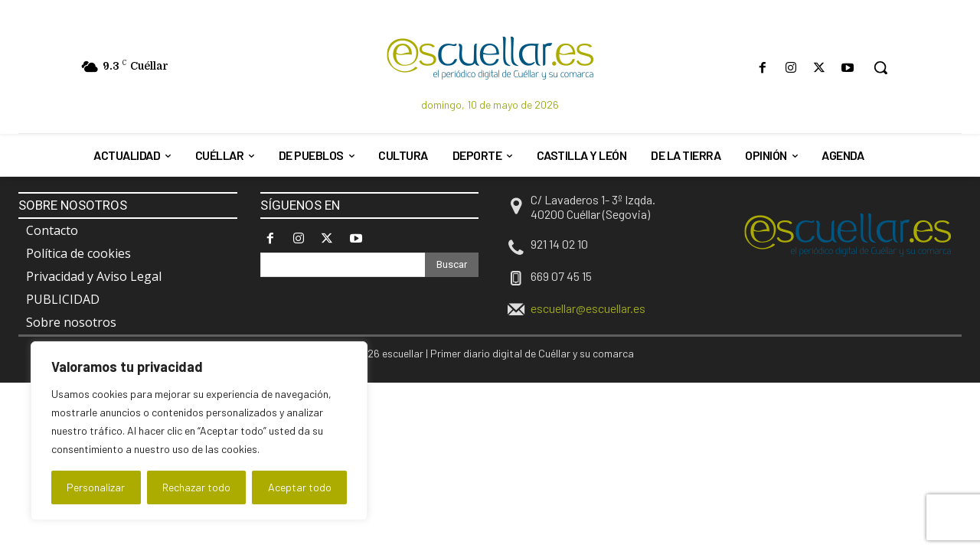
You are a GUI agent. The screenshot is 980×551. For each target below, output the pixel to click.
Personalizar (96, 487)
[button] (880, 67)
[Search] (452, 265)
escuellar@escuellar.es (588, 308)
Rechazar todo (196, 487)
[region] (199, 431)
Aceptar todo (300, 487)
